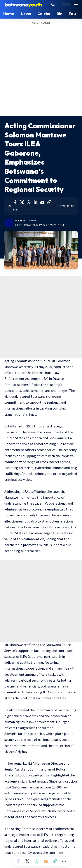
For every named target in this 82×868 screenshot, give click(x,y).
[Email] (42, 202)
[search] (45, 5)
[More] (15, 210)
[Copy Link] (49, 202)
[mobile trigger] (74, 5)
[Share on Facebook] (15, 202)
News (33, 220)
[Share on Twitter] (22, 202)
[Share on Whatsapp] (29, 202)
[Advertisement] (41, 73)
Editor (20, 220)
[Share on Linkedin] (35, 202)
